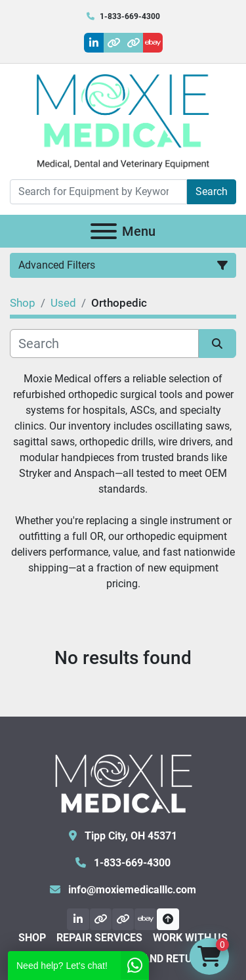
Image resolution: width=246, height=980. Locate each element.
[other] (113, 43)
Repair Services (99, 938)
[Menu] (104, 231)
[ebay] (153, 43)
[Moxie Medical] (123, 782)
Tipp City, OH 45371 (130, 836)
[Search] (98, 192)
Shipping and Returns (152, 959)
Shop (32, 938)
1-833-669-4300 (130, 16)
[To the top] (168, 919)
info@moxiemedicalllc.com (131, 890)
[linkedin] (94, 43)
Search (212, 191)
